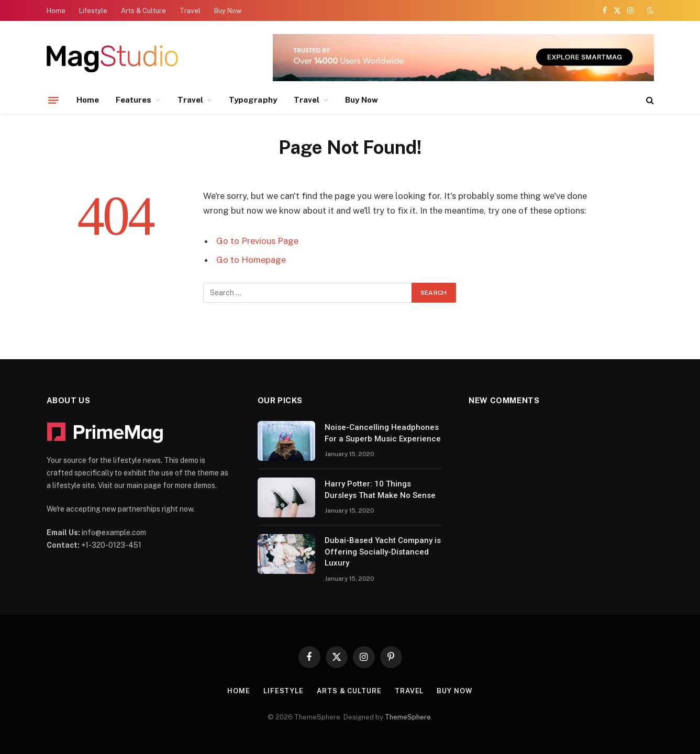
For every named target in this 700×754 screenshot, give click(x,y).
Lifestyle (93, 11)
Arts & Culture (143, 11)
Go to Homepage (251, 260)
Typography (253, 100)
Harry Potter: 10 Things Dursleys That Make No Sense (380, 489)
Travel (190, 11)
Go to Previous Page (257, 241)
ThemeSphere (408, 717)
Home (56, 11)
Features (134, 100)
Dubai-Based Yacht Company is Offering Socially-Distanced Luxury (383, 552)
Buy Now (228, 11)
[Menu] (53, 100)
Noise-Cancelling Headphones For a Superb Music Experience (383, 433)
